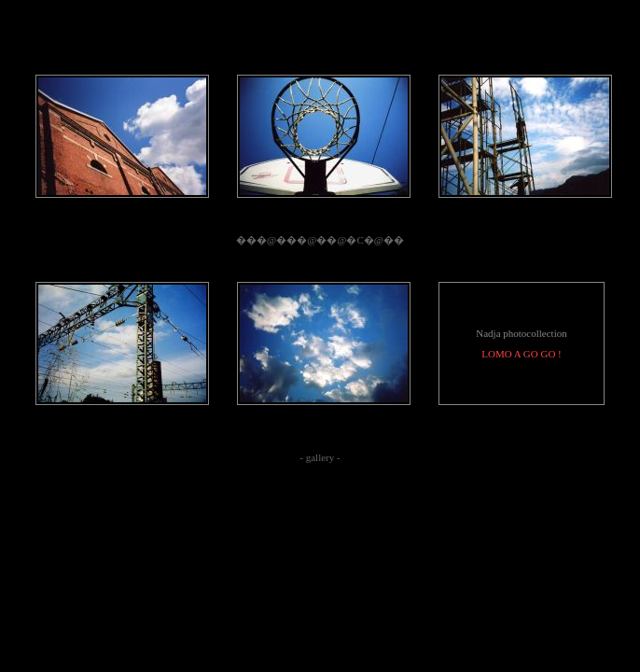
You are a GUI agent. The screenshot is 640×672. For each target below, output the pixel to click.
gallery (320, 457)
